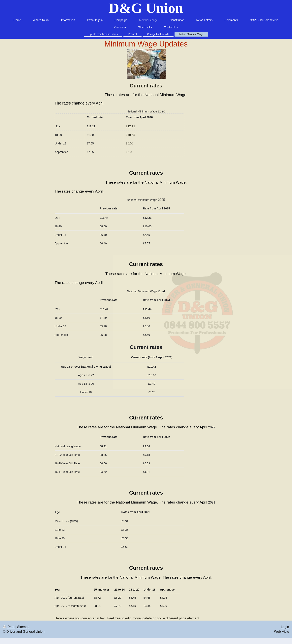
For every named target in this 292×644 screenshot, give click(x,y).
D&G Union (146, 8)
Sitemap (23, 627)
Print (9, 627)
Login (285, 627)
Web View (282, 632)
